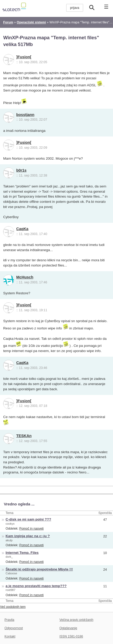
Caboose (11, 573)
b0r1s (21, 170)
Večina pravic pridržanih (77, 620)
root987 (11, 590)
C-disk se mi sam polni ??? (28, 519)
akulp (9, 540)
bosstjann (25, 115)
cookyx (10, 524)
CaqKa (22, 229)
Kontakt (10, 636)
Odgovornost (14, 628)
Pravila (9, 620)
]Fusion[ (24, 57)
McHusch (25, 277)
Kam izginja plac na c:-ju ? (28, 536)
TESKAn (24, 436)
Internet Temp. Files (22, 553)
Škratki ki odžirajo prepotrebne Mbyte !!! (39, 569)
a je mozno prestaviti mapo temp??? (36, 586)
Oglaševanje (68, 628)
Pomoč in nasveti (31, 529)
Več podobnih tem (13, 607)
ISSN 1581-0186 (71, 636)
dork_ (9, 557)
